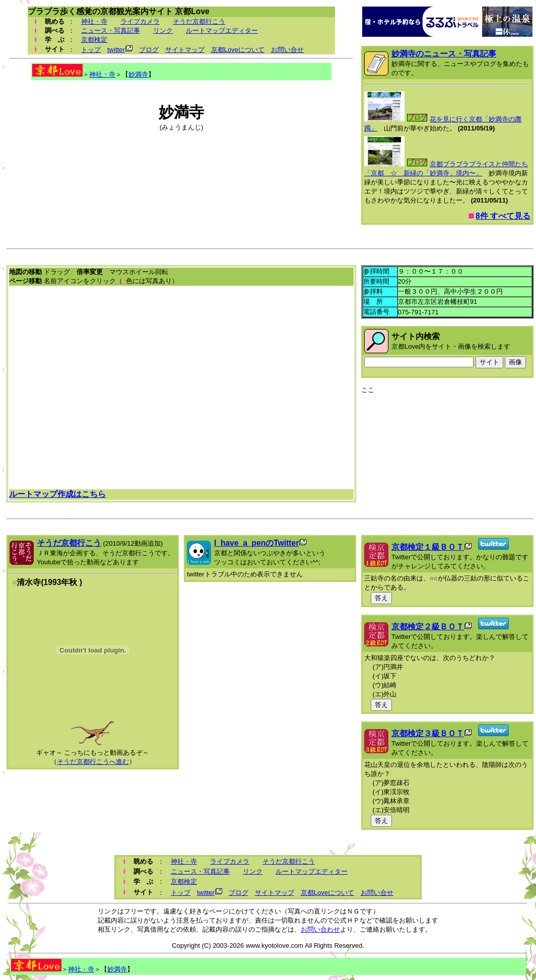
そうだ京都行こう (199, 21)
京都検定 (94, 40)
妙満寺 (138, 74)
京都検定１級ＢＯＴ (428, 547)
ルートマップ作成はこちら (57, 494)
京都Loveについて (238, 50)
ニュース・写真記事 (111, 30)
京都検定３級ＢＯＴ (428, 733)
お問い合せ (287, 50)
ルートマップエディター (222, 30)
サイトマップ (185, 50)
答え (381, 598)
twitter (116, 50)
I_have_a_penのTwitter (256, 543)
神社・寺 (94, 21)
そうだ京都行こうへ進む (93, 762)
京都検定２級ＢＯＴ (428, 627)
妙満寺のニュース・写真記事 (444, 54)
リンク (163, 30)
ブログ (149, 50)
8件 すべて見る (503, 216)
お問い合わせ (320, 929)
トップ (91, 50)
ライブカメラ (140, 21)
